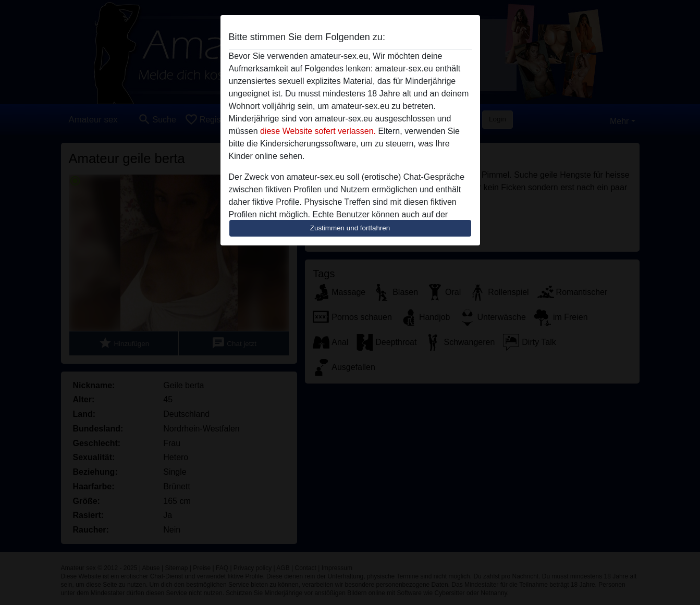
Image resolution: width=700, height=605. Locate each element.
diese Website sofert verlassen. (318, 131)
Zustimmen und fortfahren (350, 228)
